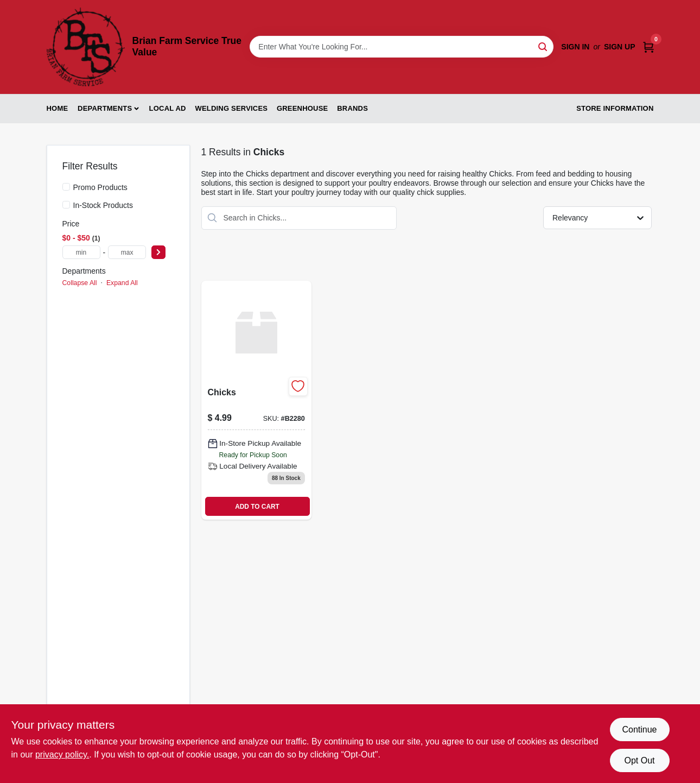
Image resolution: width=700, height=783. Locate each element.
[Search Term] (402, 47)
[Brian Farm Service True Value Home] (86, 47)
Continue (639, 730)
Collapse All (80, 283)
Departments (105, 108)
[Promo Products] (66, 187)
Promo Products (100, 187)
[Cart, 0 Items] (648, 47)
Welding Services (231, 108)
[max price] (127, 252)
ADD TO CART (257, 507)
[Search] (543, 46)
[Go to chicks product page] (256, 400)
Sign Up (620, 47)
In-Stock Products (103, 205)
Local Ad (168, 108)
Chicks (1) (81, 299)
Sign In (575, 47)
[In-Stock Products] (66, 205)
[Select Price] (158, 252)
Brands (352, 108)
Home (58, 108)
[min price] (81, 252)
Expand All (122, 283)
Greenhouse (302, 108)
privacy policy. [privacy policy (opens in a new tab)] (62, 754)
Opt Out (639, 760)
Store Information (615, 108)
